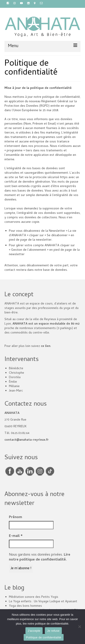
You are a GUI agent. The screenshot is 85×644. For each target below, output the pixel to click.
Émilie (13, 382)
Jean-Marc (16, 391)
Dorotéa (15, 378)
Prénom (16, 517)
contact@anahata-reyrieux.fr (27, 440)
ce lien (46, 346)
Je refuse (53, 631)
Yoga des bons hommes (25, 606)
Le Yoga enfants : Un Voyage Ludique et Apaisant (43, 602)
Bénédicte (16, 369)
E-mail (16, 536)
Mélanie (14, 387)
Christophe (17, 373)
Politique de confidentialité (44, 637)
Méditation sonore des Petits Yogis (34, 597)
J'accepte (34, 631)
